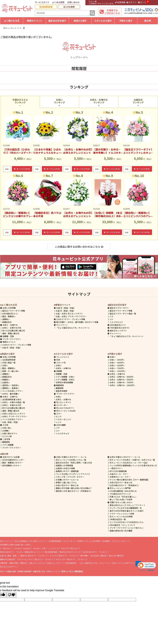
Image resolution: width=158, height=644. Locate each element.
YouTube (36, 548)
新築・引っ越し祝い (11, 371)
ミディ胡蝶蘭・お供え (65, 380)
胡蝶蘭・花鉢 (7, 336)
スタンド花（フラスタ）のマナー (70, 477)
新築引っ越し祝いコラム (66, 482)
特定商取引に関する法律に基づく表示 (15, 545)
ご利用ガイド (81, 541)
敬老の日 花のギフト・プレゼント (34, 556)
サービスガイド (42, 2)
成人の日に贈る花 (116, 556)
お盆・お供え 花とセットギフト (69, 313)
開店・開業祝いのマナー (13, 463)
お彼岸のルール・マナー (120, 477)
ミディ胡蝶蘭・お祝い (65, 377)
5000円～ (117, 365)
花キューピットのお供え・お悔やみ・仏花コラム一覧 (132, 460)
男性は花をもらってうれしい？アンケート (127, 505)
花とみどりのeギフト (64, 408)
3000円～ (117, 360)
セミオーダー (61, 405)
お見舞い (6, 431)
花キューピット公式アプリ (123, 563)
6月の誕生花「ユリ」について (122, 525)
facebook (17, 548)
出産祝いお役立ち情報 (65, 468)
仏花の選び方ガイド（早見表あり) (124, 485)
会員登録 (120, 2)
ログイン (132, 2)
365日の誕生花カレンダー (13, 460)
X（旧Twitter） (6, 548)
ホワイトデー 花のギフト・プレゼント (71, 559)
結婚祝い (6, 380)
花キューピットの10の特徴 (121, 516)
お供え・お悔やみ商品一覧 (14, 402)
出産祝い (6, 382)
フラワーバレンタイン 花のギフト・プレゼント (35, 559)
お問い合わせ (73, 2)
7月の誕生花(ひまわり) (118, 328)
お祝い (5, 365)
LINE (44, 548)
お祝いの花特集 (9, 308)
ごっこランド (54, 548)
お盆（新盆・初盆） (11, 422)
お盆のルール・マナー (119, 474)
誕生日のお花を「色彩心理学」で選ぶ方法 (74, 463)
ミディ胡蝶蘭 (8, 445)
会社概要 (106, 541)
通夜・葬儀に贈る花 (11, 333)
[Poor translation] (12, 595)
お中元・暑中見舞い (11, 394)
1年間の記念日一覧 (118, 519)
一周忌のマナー (116, 468)
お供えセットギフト (55, 563)
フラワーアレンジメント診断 (122, 514)
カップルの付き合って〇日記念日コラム (127, 522)
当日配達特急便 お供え (12, 399)
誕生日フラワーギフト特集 (14, 311)
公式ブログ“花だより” (70, 548)
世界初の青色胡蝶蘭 (64, 382)
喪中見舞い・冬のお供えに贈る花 (93, 556)
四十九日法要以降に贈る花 (14, 331)
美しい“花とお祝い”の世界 (121, 499)
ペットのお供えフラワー (13, 419)
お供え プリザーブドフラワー (15, 416)
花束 (57, 360)
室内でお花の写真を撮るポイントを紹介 (127, 511)
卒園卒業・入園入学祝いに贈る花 (13, 563)
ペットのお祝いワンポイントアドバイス (73, 474)
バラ (111, 316)
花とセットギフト (63, 402)
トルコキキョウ (116, 322)
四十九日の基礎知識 (118, 471)
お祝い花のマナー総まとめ (67, 485)
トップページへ (79, 55)
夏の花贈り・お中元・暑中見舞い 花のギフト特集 (76, 322)
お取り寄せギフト (10, 433)
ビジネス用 (7, 436)
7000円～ (117, 368)
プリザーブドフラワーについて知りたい (127, 528)
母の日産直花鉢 (51, 552)
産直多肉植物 (62, 391)
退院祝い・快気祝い (11, 385)
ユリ (111, 319)
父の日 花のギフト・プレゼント (95, 552)
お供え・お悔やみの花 (12, 328)
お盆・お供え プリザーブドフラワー (71, 316)
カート (142, 2)
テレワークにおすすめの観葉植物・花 (126, 508)
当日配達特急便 (46, 7)
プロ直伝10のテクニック (120, 494)
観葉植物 (6, 442)
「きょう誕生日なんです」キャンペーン (73, 328)
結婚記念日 (7, 322)
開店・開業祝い (9, 316)
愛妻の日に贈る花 (7, 559)
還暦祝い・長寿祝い (11, 388)
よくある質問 (58, 2)
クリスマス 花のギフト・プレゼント (64, 556)
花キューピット (6, 541)
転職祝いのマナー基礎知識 (67, 471)
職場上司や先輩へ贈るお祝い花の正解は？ (74, 488)
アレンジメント (62, 357)
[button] (146, 566)
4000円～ (117, 362)
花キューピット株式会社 (72, 571)
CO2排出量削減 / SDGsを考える (123, 491)
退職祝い (6, 319)
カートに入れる (22, 169)
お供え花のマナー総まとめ (121, 482)
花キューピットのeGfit (65, 411)
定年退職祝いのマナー (12, 465)
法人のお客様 (69, 7)
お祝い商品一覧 (9, 362)
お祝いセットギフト (37, 563)
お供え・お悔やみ (10, 325)
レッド (59, 422)
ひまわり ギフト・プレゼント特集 (17, 345)
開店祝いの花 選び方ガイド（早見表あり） (74, 491)
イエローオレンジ (63, 419)
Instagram (27, 548)
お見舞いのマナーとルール (67, 480)
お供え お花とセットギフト (14, 414)
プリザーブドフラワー (11, 339)
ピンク (59, 416)
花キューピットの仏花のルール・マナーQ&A (128, 463)
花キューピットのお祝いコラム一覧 (71, 460)
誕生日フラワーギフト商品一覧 (123, 313)
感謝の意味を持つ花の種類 (121, 531)
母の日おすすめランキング (70, 552)
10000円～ (118, 371)
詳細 (7, 169)
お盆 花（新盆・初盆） (12, 348)
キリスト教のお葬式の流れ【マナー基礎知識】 (129, 480)
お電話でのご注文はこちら (112, 12)
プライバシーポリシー (120, 541)
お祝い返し (7, 428)
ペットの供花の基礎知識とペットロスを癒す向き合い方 (133, 465)
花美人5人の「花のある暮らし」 (123, 497)
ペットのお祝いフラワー (13, 391)
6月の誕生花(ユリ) (10, 313)
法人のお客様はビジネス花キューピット (30, 541)
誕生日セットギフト (117, 331)
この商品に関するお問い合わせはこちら (79, 247)
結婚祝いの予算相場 (64, 465)
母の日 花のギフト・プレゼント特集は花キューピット (21, 552)
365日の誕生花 (71, 563)
